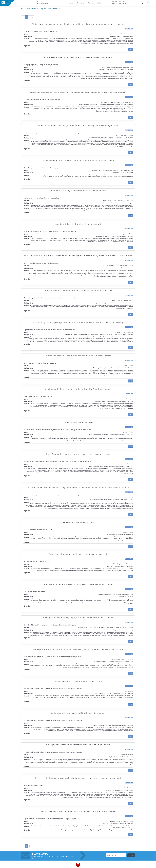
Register (137, 3)
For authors (81, 3)
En (148, 3)
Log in (142, 3)
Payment (91, 3)
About (99, 3)
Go (131, 49)
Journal (71, 3)
